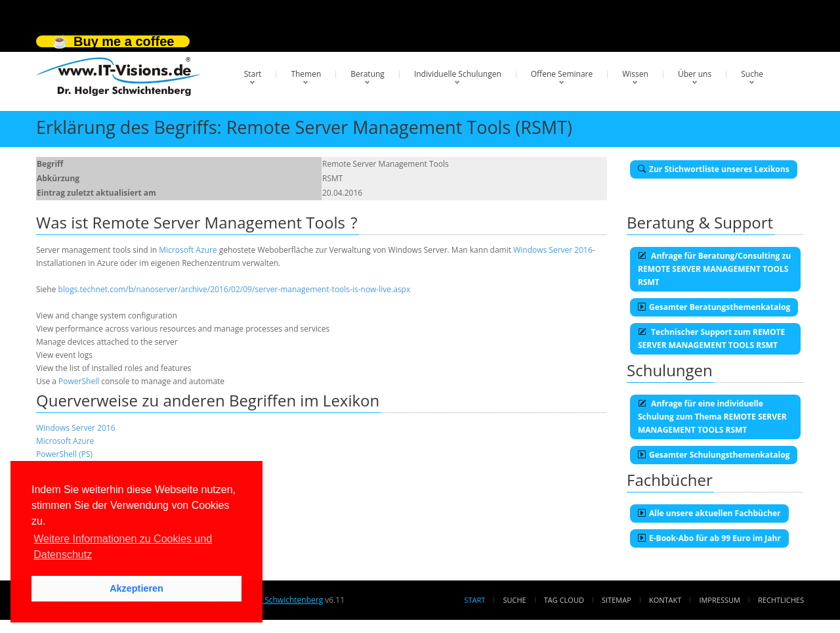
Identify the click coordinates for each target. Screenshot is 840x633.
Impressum (719, 600)
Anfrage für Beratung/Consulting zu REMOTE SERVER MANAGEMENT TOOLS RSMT (714, 269)
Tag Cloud (564, 600)
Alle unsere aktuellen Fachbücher (709, 513)
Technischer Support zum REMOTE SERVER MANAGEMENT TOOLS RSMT (711, 338)
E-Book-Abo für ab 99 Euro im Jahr (709, 538)
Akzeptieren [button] (136, 588)
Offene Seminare (562, 74)
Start (253, 74)
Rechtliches (781, 600)
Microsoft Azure (188, 250)
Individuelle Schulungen (458, 74)
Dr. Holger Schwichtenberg (274, 600)
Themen (306, 74)
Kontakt (665, 600)
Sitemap (617, 600)
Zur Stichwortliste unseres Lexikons (714, 169)
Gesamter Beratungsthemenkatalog (714, 307)
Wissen (635, 74)
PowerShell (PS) (64, 454)
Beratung (367, 74)
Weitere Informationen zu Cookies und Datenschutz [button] (123, 547)
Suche (752, 74)
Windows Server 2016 (553, 250)
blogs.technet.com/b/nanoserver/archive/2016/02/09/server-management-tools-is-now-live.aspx (235, 289)
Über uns (695, 74)
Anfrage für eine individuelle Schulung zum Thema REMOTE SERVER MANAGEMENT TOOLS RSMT (712, 417)
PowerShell (79, 381)
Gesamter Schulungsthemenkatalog (714, 455)
